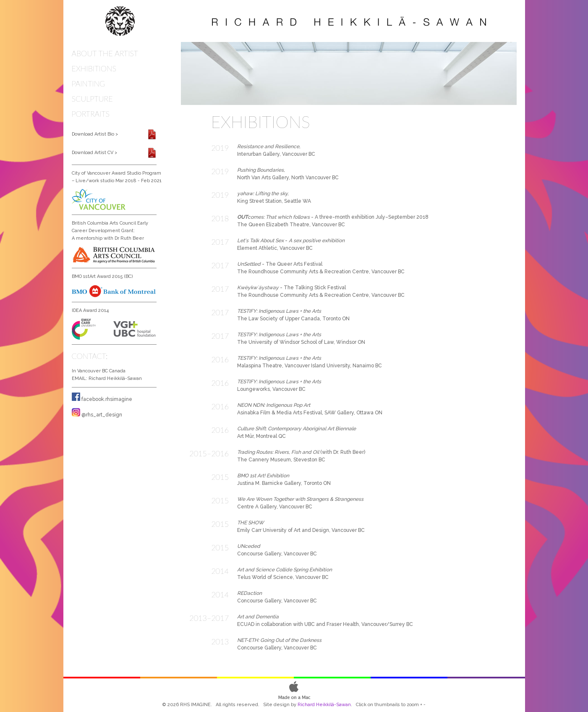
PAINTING (89, 84)
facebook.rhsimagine (107, 399)
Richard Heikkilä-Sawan (115, 378)
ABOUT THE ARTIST (105, 53)
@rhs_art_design (102, 415)
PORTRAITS (91, 114)
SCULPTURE (92, 99)
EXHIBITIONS (94, 68)
